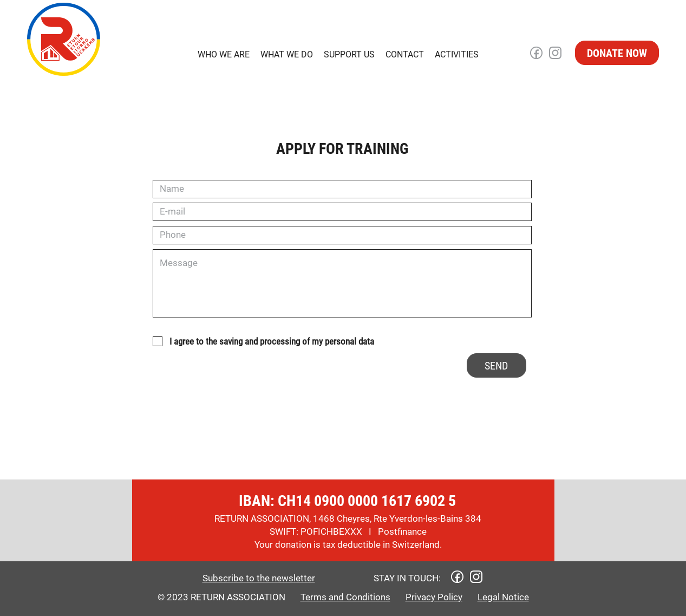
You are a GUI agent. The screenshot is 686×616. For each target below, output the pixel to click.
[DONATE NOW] (617, 53)
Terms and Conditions (345, 597)
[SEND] (496, 365)
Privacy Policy (434, 597)
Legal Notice (503, 597)
